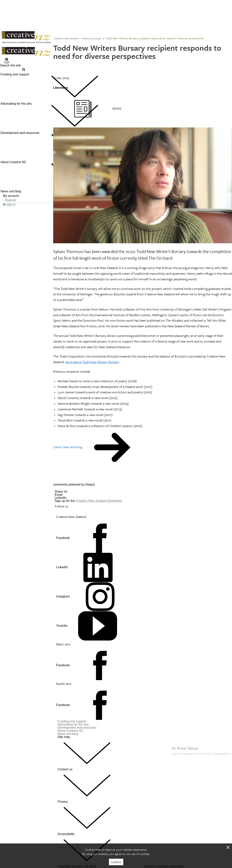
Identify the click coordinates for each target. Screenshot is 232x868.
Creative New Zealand (66, 38)
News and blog (92, 38)
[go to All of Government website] (176, 795)
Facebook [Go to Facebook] (63, 538)
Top (7, 62)
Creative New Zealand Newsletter (99, 501)
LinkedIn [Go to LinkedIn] (62, 567)
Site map (99, 752)
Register (11, 200)
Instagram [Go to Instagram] (63, 596)
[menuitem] (27, 87)
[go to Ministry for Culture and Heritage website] (157, 788)
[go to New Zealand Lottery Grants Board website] (188, 759)
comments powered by (74, 484)
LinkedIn (61, 498)
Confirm (116, 862)
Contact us (99, 784)
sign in (11, 204)
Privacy (99, 816)
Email (59, 495)
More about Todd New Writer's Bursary (92, 362)
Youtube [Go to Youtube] (62, 626)
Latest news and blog (68, 447)
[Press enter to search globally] (22, 69)
